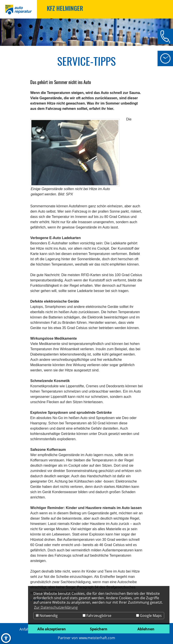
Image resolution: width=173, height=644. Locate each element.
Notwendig (47, 616)
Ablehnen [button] (146, 629)
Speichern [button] (99, 629)
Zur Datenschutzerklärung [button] (56, 607)
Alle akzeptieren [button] (52, 629)
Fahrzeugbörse (97, 616)
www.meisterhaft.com (97, 638)
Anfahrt (26, 629)
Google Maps (149, 616)
